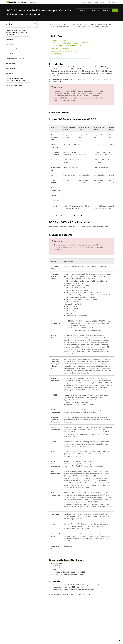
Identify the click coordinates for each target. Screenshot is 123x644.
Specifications (79, 216)
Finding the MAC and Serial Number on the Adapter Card (15, 79)
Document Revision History (15, 85)
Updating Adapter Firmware (15, 59)
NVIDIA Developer (86, 2)
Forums (102, 2)
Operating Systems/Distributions (64, 51)
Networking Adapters (96, 24)
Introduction (106, 26)
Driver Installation (12, 54)
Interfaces (9, 44)
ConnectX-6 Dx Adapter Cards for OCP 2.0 (71, 43)
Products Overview (59, 41)
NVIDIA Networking (79, 24)
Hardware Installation (13, 49)
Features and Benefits (60, 48)
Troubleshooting (11, 64)
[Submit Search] (115, 10)
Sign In (114, 2)
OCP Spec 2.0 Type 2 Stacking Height (69, 46)
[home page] (11, 2)
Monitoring (10, 73)
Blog (96, 2)
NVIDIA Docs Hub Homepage (59, 24)
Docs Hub (22, 2)
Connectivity (56, 53)
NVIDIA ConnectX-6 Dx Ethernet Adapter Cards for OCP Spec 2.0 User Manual (16, 32)
